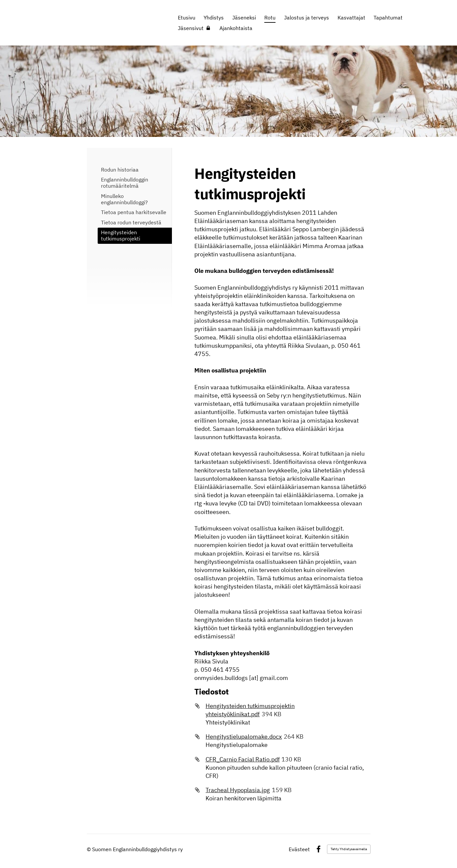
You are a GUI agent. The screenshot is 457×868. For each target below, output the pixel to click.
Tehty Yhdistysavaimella (349, 849)
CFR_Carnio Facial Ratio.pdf (243, 759)
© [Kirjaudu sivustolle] (89, 849)
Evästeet (299, 849)
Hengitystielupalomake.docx (244, 737)
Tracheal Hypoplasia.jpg (238, 790)
